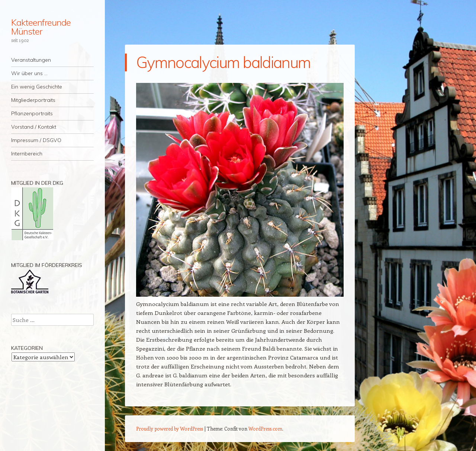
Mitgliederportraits (33, 100)
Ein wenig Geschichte (37, 87)
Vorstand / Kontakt (34, 127)
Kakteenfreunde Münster (41, 27)
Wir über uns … (29, 73)
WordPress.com (265, 429)
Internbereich (27, 154)
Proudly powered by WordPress (170, 429)
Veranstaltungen (31, 60)
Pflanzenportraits (32, 113)
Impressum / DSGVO (36, 140)
